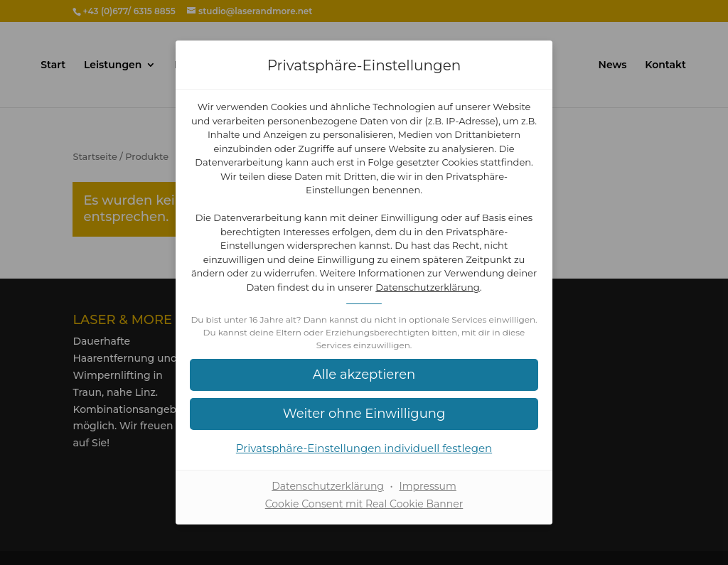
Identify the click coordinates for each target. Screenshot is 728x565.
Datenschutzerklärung (428, 287)
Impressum (427, 486)
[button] (364, 375)
